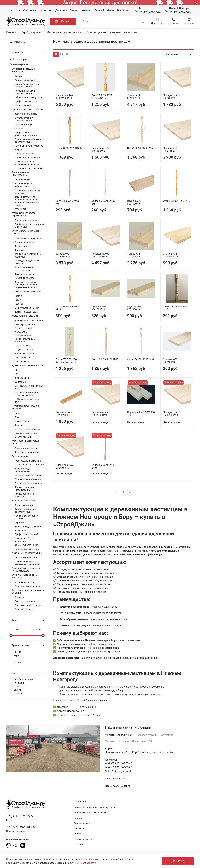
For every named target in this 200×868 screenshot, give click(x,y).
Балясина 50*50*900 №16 (175, 308)
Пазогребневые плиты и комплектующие (27, 85)
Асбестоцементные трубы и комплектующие (26, 570)
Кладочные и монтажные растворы (28, 255)
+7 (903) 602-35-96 (148, 10)
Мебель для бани (23, 437)
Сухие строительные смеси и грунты (27, 232)
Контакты (46, 10)
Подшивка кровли (24, 154)
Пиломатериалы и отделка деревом (26, 407)
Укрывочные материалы (27, 586)
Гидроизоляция (20, 456)
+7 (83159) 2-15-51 (20, 816)
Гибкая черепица (23, 125)
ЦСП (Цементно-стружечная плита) (29, 387)
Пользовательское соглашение (90, 813)
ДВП (17, 370)
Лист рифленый (23, 361)
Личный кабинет (104, 10)
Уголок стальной (23, 328)
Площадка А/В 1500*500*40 (172, 414)
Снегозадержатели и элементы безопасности (27, 163)
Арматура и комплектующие (29, 320)
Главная (11, 32)
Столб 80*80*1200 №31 (141, 359)
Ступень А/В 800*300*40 (134, 202)
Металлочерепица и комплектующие (25, 119)
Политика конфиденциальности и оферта (95, 807)
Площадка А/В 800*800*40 (172, 97)
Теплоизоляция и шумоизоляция (21, 174)
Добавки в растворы (25, 278)
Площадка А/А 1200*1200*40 (100, 255)
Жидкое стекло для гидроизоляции (24, 489)
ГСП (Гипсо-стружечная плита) (27, 401)
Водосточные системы (26, 114)
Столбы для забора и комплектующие (25, 510)
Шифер (18, 150)
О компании (30, 10)
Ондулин (19, 128)
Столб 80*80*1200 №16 (69, 148)
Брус (17, 417)
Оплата (74, 10)
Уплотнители (21, 209)
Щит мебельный (23, 378)
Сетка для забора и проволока (24, 540)
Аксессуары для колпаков (28, 526)
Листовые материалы (26, 220)
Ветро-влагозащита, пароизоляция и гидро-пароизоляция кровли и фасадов (27, 201)
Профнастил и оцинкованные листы (26, 134)
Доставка (61, 10)
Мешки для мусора (24, 582)
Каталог (15, 10)
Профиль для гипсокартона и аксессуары (30, 226)
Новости (86, 10)
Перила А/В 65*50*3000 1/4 (141, 414)
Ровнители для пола (25, 242)
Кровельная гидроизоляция (29, 168)
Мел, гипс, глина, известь (27, 308)
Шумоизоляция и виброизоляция (23, 185)
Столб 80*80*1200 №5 (140, 148)
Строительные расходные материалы (25, 576)
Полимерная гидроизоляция (29, 465)
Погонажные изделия (26, 433)
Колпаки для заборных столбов (26, 517)
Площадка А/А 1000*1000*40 (100, 414)
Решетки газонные (24, 609)
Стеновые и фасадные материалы (23, 70)
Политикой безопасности (81, 863)
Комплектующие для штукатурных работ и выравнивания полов (26, 285)
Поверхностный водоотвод (28, 605)
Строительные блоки (25, 80)
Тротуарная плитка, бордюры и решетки (28, 591)
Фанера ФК (20, 382)
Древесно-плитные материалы (28, 365)
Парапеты (20, 523)
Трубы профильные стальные (25, 340)
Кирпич (18, 76)
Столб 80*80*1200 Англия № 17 (102, 97)
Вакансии (123, 10)
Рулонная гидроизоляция (28, 479)
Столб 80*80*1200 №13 (176, 201)
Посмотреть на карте (119, 786)
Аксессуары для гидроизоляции (23, 470)
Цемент (18, 296)
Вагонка (19, 425)
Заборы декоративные (26, 545)
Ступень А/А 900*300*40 (170, 361)
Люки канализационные (27, 448)
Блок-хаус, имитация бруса (28, 429)
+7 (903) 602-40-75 (178, 10)
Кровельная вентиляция (27, 158)
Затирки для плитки (25, 274)
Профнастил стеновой (26, 102)
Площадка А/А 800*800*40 (100, 149)
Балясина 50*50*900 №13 (68, 308)
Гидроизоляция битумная (28, 475)
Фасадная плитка (24, 105)
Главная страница (83, 839)
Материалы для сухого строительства (24, 214)
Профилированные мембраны (24, 495)
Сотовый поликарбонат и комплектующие (28, 140)
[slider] (11, 635)
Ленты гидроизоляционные (29, 483)
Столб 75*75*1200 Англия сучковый (66, 361)
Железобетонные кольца (27, 452)
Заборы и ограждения (23, 501)
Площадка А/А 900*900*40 (64, 466)
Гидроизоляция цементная (28, 461)
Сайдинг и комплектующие (28, 97)
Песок (18, 300)
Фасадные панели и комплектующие (25, 92)
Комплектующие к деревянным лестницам (27, 563)
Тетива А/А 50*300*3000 (63, 255)
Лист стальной (22, 357)
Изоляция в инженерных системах (27, 192)
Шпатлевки (20, 250)
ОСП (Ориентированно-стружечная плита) (26, 394)
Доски (18, 413)
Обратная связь (82, 823)
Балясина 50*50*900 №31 (103, 202)
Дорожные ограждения (27, 549)
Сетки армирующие (25, 324)
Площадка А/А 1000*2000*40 (64, 97)
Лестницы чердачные (26, 558)
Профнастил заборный (26, 534)
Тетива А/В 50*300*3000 (135, 255)
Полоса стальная (23, 346)
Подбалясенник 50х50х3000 (65, 414)
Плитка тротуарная (25, 601)
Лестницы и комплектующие (64, 32)
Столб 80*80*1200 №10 (105, 359)
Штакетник (20, 530)
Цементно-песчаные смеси (28, 238)
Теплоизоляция (22, 180)
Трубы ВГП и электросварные (23, 334)
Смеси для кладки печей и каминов (28, 262)
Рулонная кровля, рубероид (29, 146)
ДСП (17, 374)
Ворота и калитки (24, 505)
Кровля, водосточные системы (28, 109)
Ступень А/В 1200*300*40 (170, 255)
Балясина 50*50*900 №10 (103, 466)
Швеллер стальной (24, 354)
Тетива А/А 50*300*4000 (135, 97)
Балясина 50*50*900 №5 (68, 202)
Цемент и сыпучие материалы (27, 291)
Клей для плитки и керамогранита (24, 269)
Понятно (178, 861)
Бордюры (19, 597)
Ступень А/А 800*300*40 (134, 308)
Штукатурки (21, 246)
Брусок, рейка (22, 421)
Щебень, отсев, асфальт (27, 312)
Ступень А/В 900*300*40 (99, 308)
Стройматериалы (31, 32)
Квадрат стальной (24, 350)
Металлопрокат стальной (25, 316)
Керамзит (20, 304)
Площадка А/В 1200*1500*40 (172, 149)
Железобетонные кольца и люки (26, 442)
